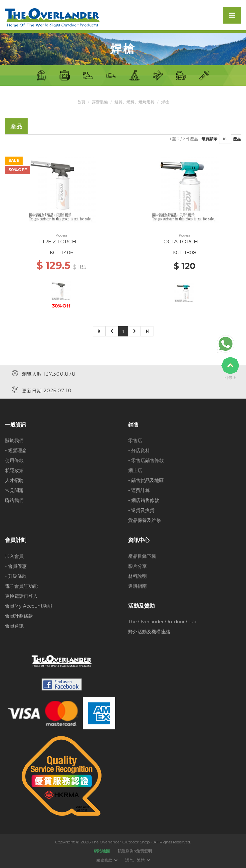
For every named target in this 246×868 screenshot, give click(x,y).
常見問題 (14, 490)
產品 (237, 139)
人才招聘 (14, 480)
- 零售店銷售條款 (146, 460)
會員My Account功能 (28, 606)
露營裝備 (100, 102)
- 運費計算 (139, 490)
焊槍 (165, 102)
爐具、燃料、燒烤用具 (134, 102)
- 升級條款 (16, 576)
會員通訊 (14, 626)
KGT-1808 (184, 252)
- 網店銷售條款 (144, 500)
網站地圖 (102, 851)
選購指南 (137, 586)
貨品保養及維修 (144, 520)
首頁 (81, 102)
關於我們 (14, 440)
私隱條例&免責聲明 (135, 851)
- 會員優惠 (16, 566)
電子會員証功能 (21, 586)
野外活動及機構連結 (149, 632)
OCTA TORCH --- (184, 242)
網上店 (135, 470)
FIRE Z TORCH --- (61, 242)
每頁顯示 (209, 139)
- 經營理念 (16, 450)
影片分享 (137, 566)
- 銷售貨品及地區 (146, 480)
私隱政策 (14, 470)
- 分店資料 (139, 450)
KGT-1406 (61, 252)
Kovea (61, 235)
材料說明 (137, 576)
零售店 (135, 440)
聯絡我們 (14, 500)
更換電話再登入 (21, 596)
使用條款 (14, 460)
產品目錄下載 (142, 556)
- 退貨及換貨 (141, 510)
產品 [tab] (16, 126)
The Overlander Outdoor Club (162, 622)
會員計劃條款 (19, 616)
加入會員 (14, 556)
